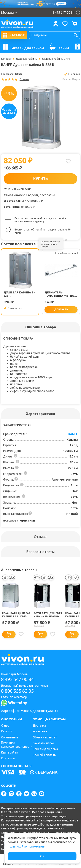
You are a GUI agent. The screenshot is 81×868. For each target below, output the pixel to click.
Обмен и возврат (45, 737)
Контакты (8, 758)
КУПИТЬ (40, 179)
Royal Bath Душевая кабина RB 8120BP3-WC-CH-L (16, 615)
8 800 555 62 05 (17, 691)
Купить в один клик (17, 189)
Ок (42, 856)
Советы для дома (45, 749)
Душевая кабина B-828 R (19, 294)
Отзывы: (25, 79)
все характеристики (19, 520)
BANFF (73, 434)
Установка (40, 731)
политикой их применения (27, 846)
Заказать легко (43, 743)
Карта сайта (9, 752)
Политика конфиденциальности (17, 745)
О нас (5, 725)
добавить (61, 309)
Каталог (6, 59)
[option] (40, 117)
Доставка (39, 725)
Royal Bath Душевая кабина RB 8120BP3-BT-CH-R (48, 615)
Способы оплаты (44, 755)
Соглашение (10, 737)
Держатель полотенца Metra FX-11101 (59, 294)
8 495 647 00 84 (17, 679)
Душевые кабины (27, 59)
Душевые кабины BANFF (57, 59)
